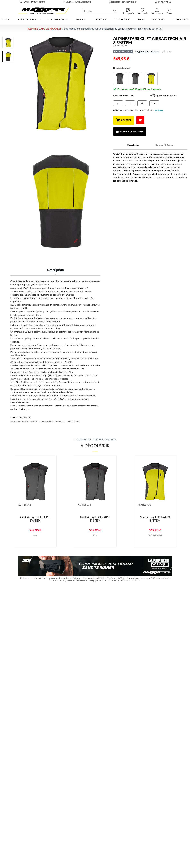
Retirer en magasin (130, 131)
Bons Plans (159, 20)
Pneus (141, 20)
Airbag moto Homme (52, 421)
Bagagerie (81, 20)
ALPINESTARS (73, 421)
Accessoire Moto (58, 20)
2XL (154, 103)
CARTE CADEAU (180, 20)
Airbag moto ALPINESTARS (24, 421)
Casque (6, 20)
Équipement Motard (29, 20)
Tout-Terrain (122, 20)
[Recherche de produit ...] (97, 11)
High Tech (100, 20)
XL (142, 103)
